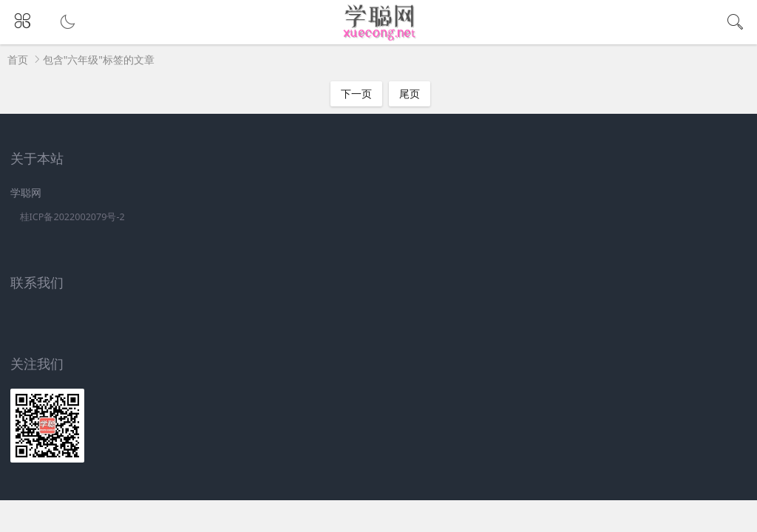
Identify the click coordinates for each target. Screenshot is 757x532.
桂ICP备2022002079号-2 (72, 217)
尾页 (410, 93)
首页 (18, 59)
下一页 (356, 93)
